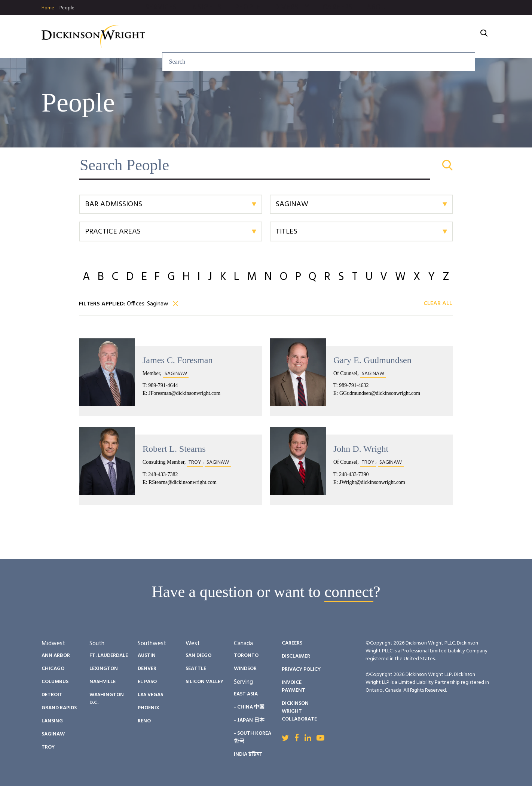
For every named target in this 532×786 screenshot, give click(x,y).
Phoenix (149, 708)
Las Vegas (150, 695)
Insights (286, 37)
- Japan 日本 (249, 720)
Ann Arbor (56, 656)
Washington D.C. (107, 699)
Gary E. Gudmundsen (372, 360)
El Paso (147, 682)
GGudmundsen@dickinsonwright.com (380, 393)
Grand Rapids (59, 708)
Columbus (55, 682)
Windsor (245, 669)
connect (349, 592)
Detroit (52, 695)
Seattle (196, 669)
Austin (147, 656)
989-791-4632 (354, 385)
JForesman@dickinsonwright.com (184, 393)
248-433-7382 (163, 474)
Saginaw (53, 734)
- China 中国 (249, 707)
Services (241, 37)
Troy (48, 747)
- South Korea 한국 (253, 737)
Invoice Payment (293, 686)
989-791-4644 (163, 385)
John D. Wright (361, 449)
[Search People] (266, 165)
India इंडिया (248, 754)
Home (48, 8)
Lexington (104, 669)
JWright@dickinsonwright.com (372, 482)
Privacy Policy (301, 669)
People (67, 8)
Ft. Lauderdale (109, 656)
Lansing (52, 721)
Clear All (438, 304)
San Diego (198, 656)
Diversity (372, 37)
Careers (418, 37)
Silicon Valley (204, 682)
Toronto (246, 656)
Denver (147, 669)
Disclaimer (296, 656)
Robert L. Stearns (174, 449)
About (459, 37)
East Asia (246, 694)
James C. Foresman (178, 360)
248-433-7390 (354, 474)
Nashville (103, 682)
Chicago (53, 669)
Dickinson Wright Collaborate (299, 711)
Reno (144, 721)
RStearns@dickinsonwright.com (183, 482)
